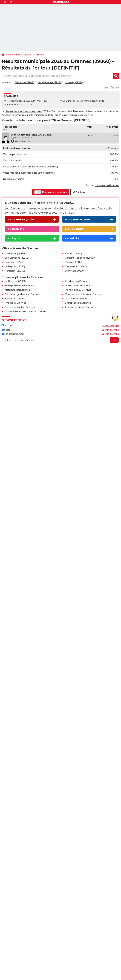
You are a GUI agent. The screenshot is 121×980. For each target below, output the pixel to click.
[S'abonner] (60, 340)
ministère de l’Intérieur (107, 185)
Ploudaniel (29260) (15, 271)
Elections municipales (19, 55)
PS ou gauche (16, 229)
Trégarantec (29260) (76, 266)
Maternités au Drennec (17, 290)
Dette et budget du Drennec (20, 307)
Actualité (7, 326)
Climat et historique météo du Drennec (26, 312)
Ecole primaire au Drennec (19, 286)
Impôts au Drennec (15, 303)
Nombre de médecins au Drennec (84, 294)
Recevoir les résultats (50, 192)
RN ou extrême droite (77, 219)
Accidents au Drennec (77, 281)
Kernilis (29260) (73, 254)
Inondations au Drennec (78, 290)
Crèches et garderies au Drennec (22, 294)
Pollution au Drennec (76, 299)
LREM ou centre (74, 229)
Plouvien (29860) (74, 262)
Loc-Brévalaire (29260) (50, 82)
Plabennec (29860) (25, 82)
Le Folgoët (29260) (15, 266)
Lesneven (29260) (75, 271)
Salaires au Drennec (15, 299)
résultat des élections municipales (23, 111)
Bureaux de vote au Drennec (20, 104)
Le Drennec (68, 101)
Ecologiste (14, 238)
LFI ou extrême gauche (21, 219)
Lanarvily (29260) (74, 82)
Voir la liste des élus (21, 141)
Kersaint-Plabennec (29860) (80, 258)
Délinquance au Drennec (78, 286)
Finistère (39, 55)
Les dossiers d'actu (13, 334)
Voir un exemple (111, 326)
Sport (6, 330)
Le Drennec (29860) (15, 281)
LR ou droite (72, 238)
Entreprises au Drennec (78, 303)
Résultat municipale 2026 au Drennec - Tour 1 (27, 101)
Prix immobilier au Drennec (80, 307)
